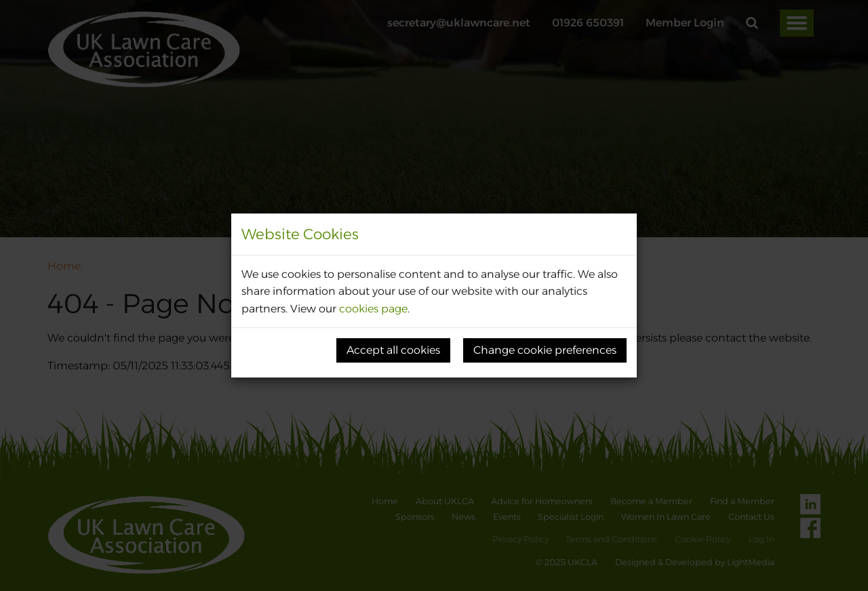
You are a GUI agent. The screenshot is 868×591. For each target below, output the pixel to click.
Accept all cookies (393, 350)
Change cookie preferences (545, 350)
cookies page (373, 309)
